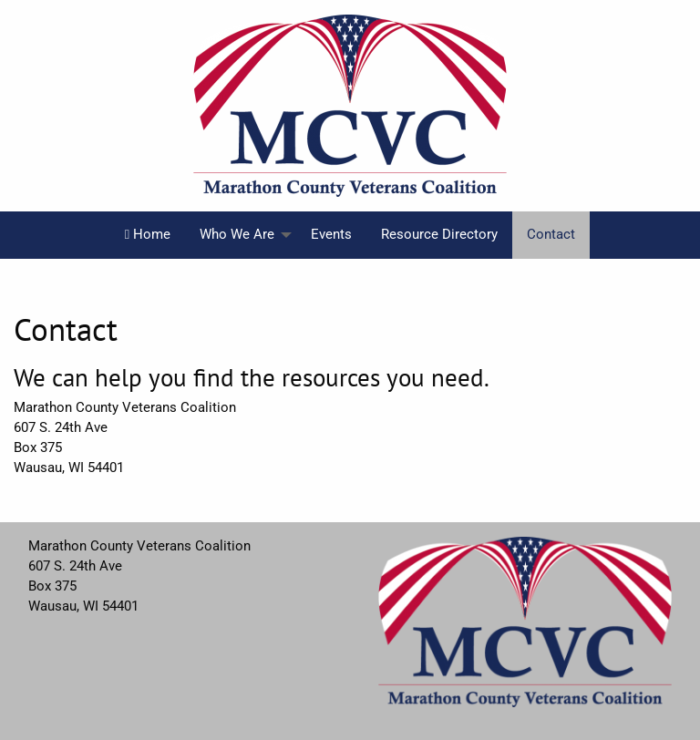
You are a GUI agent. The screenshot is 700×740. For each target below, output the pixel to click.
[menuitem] (148, 235)
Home (148, 234)
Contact (551, 234)
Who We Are (237, 234)
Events (331, 234)
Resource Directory (439, 234)
